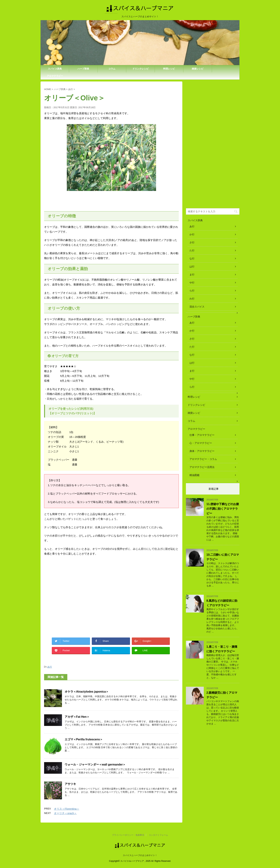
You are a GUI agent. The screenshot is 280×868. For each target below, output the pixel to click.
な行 (192, 258)
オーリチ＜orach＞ (65, 813)
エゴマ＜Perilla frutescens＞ (84, 739)
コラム (112, 69)
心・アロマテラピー (201, 443)
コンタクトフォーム (158, 835)
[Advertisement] (74, 598)
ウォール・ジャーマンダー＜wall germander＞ (95, 765)
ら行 (192, 291)
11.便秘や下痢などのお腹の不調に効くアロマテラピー (223, 509)
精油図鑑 (194, 475)
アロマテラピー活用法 (202, 467)
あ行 (50, 667)
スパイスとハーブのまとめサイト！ (140, 855)
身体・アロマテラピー (202, 451)
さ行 (192, 242)
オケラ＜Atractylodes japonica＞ (87, 692)
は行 (192, 267)
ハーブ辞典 (83, 69)
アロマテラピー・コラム (203, 459)
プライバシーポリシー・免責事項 (128, 835)
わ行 (192, 299)
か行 (192, 234)
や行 (192, 283)
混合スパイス (197, 307)
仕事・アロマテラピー (202, 435)
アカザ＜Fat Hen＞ (77, 717)
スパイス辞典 (55, 69)
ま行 (192, 275)
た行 (192, 250)
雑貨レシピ (198, 69)
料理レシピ (169, 69)
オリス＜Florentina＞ (67, 809)
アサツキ (70, 784)
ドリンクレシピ (140, 69)
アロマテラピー (55, 76)
